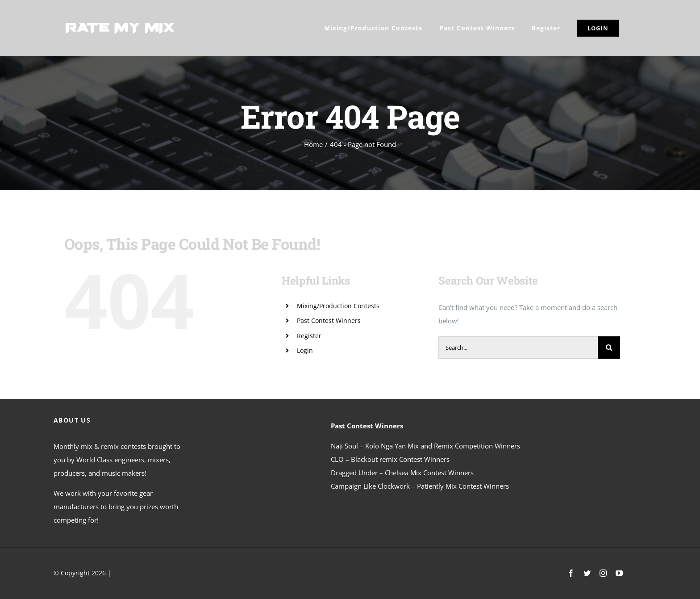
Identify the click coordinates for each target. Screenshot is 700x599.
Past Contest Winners (329, 320)
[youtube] (619, 573)
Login (305, 350)
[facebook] (571, 573)
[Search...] (518, 348)
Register (309, 336)
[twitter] (587, 573)
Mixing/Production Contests (338, 306)
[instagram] (603, 573)
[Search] (609, 348)
